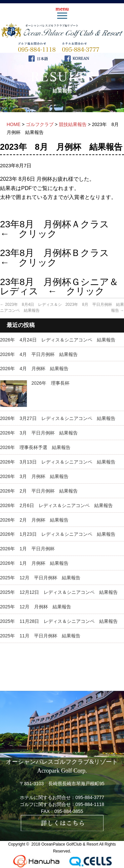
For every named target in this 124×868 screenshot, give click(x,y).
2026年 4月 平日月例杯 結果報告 (39, 354)
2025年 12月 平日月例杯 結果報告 (40, 578)
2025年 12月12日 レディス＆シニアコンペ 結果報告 (59, 592)
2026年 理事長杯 (50, 383)
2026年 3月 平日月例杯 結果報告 (39, 433)
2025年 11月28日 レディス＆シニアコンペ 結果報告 (59, 621)
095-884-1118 (90, 804)
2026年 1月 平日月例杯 (27, 549)
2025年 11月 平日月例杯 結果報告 (40, 636)
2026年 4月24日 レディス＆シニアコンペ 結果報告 (58, 340)
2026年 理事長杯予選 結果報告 (35, 447)
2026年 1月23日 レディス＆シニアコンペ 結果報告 (58, 534)
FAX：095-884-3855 (62, 811)
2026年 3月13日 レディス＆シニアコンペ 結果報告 (58, 462)
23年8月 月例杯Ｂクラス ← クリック (59, 258)
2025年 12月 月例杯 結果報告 (36, 607)
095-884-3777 (90, 797)
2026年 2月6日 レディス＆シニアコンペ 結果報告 (56, 505)
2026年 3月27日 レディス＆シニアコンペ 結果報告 (58, 418)
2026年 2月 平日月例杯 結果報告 (39, 491)
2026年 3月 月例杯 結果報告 (34, 476)
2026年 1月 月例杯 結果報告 (34, 563)
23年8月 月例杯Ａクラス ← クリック (59, 229)
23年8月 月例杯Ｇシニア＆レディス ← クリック (59, 287)
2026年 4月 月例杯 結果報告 (34, 369)
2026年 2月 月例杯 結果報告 (34, 520)
